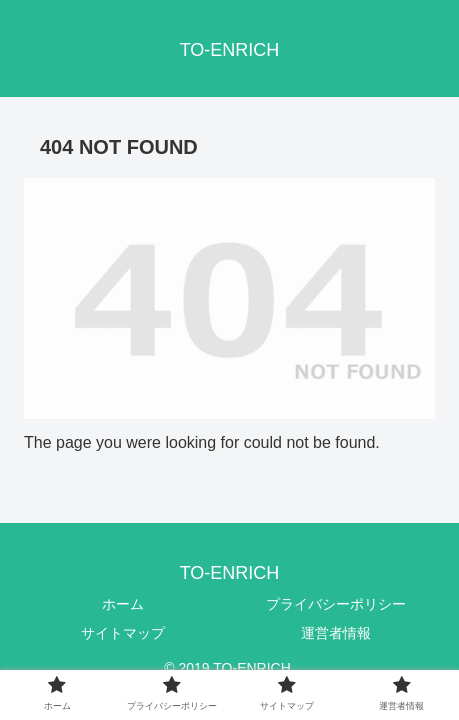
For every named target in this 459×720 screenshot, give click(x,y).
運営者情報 (336, 633)
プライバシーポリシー (336, 604)
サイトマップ (123, 633)
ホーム (123, 604)
